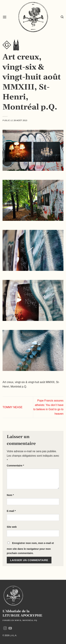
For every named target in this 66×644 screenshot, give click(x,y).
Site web (12, 527)
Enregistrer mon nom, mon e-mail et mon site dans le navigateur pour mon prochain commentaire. (30, 548)
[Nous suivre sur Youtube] (10, 628)
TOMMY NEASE (13, 407)
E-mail (11, 511)
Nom (10, 495)
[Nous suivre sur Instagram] (5, 628)
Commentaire (15, 466)
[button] (5, 17)
